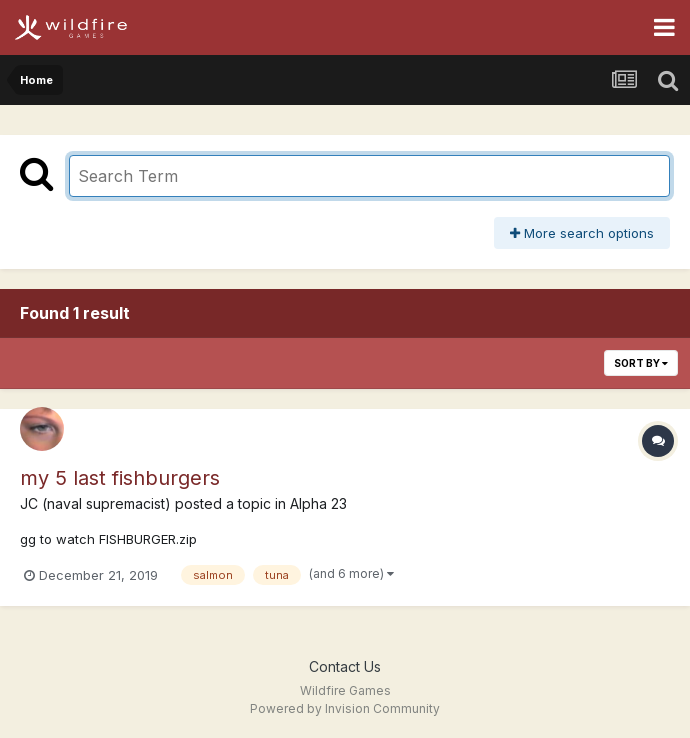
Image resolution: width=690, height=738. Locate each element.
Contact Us (345, 666)
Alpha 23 (318, 503)
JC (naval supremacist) (95, 503)
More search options (582, 233)
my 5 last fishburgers (120, 478)
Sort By (641, 363)
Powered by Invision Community (345, 708)
